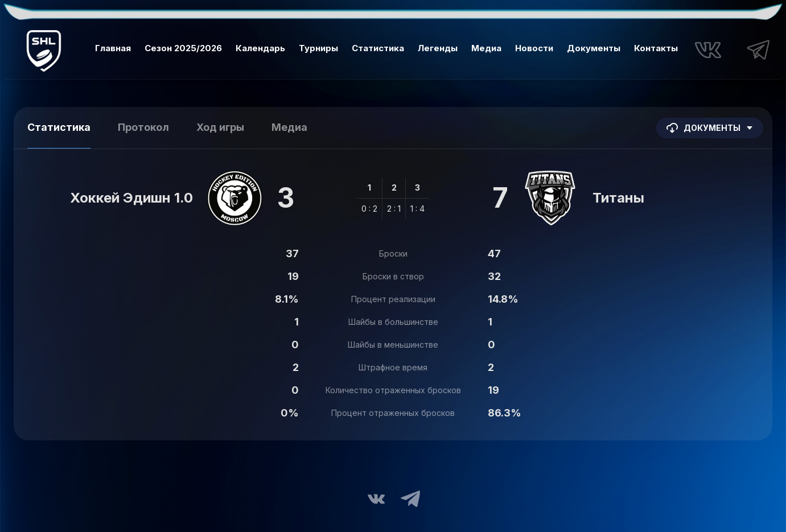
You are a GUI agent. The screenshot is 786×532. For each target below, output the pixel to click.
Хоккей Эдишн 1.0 (131, 198)
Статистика (378, 48)
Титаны (618, 198)
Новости (534, 48)
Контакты (656, 48)
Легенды (438, 48)
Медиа (486, 48)
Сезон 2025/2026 (183, 48)
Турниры (318, 48)
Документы (594, 48)
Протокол (143, 127)
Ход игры (220, 127)
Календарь (260, 48)
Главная (113, 48)
